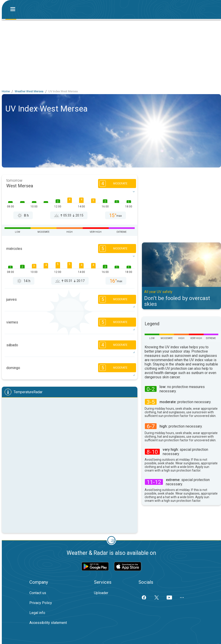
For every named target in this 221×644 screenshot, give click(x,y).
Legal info (37, 613)
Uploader (101, 593)
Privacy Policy (41, 603)
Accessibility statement (48, 623)
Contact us (38, 593)
